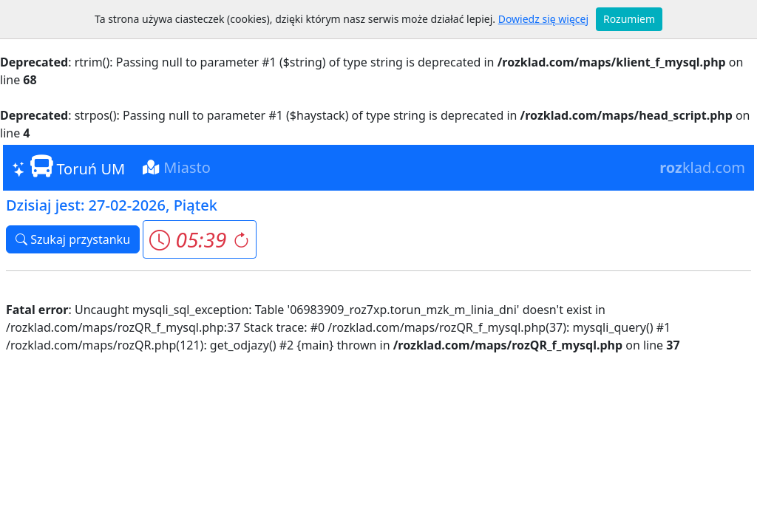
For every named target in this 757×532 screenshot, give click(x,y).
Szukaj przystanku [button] (73, 239)
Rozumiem (629, 19)
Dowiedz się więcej (543, 19)
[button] (199, 239)
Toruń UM (68, 167)
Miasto (177, 167)
